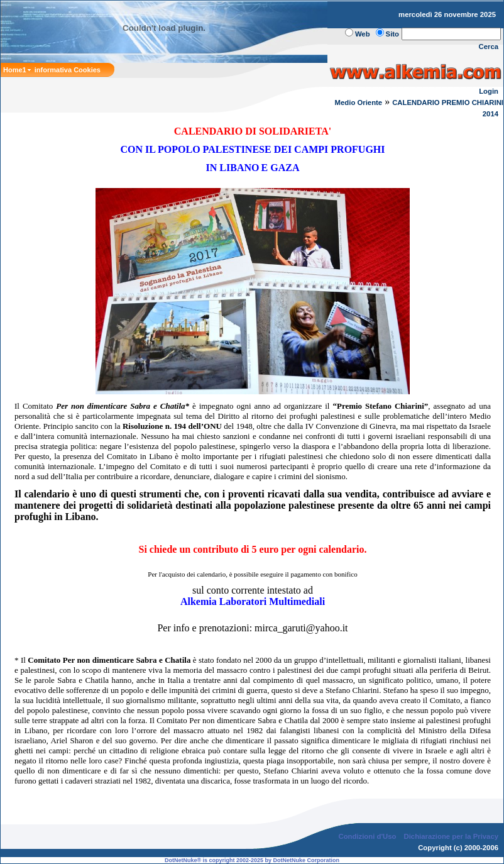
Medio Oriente (359, 102)
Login (489, 91)
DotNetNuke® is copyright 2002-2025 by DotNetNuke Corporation (252, 860)
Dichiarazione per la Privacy (452, 836)
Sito (392, 34)
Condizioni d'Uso (367, 836)
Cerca (489, 47)
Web (363, 34)
